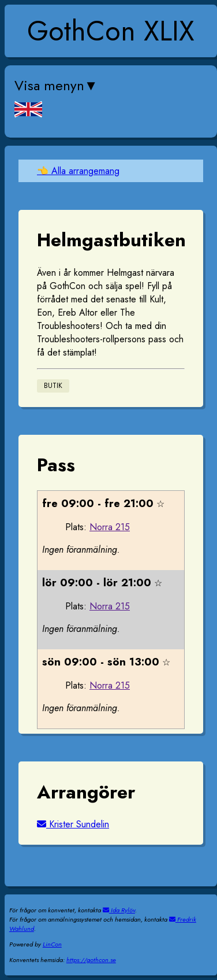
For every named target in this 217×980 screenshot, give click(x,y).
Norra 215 (110, 527)
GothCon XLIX (111, 31)
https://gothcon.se (91, 960)
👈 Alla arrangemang (78, 171)
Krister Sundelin (73, 824)
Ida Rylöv (119, 910)
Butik (53, 386)
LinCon (52, 944)
